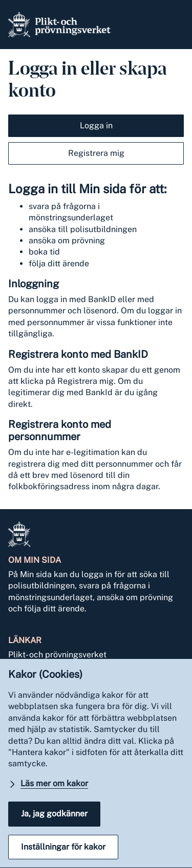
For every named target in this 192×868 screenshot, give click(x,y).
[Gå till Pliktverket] (59, 25)
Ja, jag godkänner (54, 814)
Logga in (96, 125)
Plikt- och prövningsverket (57, 655)
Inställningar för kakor (63, 847)
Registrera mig (96, 153)
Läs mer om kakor (54, 783)
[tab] (96, 123)
